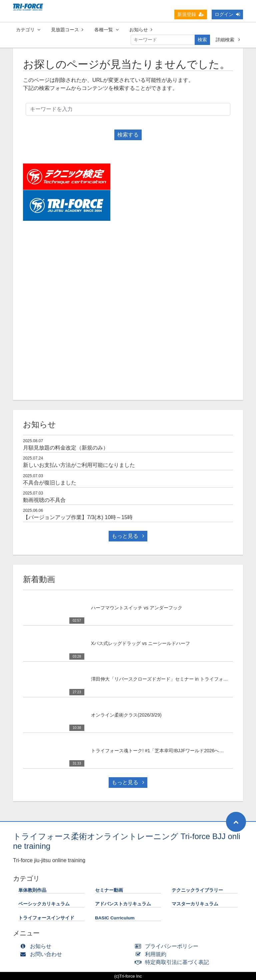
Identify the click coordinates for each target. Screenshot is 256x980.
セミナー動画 (109, 890)
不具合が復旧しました (50, 483)
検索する (128, 135)
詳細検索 (228, 40)
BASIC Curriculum (115, 918)
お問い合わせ (42, 954)
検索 (202, 40)
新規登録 (191, 14)
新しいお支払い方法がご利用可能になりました (79, 465)
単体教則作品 (32, 890)
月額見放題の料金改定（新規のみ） (66, 448)
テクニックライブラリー (197, 890)
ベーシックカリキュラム (44, 904)
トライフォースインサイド (46, 918)
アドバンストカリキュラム (123, 904)
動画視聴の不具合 (44, 500)
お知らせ (141, 30)
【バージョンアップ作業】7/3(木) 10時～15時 (78, 517)
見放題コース (67, 30)
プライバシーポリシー (168, 946)
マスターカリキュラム (195, 904)
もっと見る (128, 536)
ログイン (227, 14)
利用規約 (152, 954)
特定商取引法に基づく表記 (173, 962)
